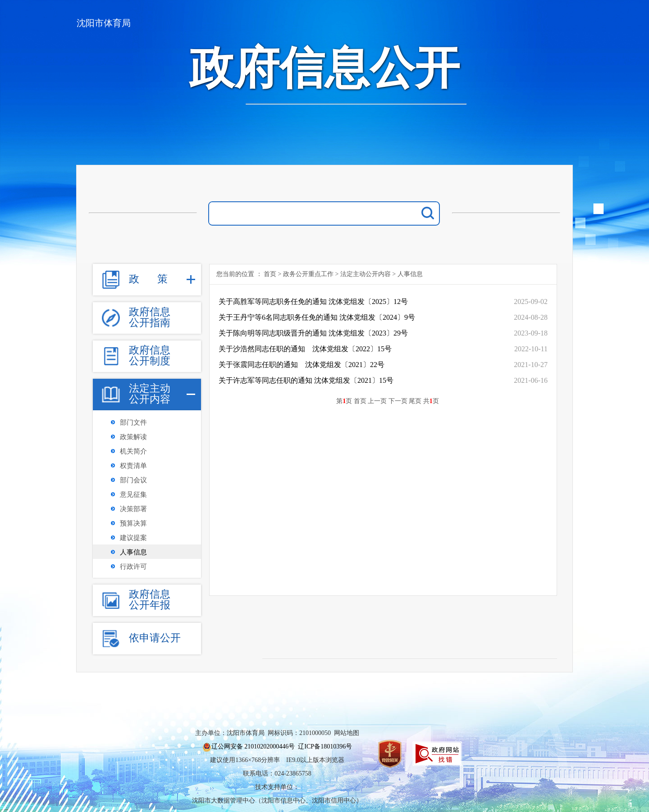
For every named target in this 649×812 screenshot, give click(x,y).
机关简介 (133, 451)
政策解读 (133, 437)
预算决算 (133, 523)
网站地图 (347, 733)
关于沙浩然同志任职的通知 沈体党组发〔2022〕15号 (305, 349)
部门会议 (133, 480)
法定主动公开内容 (366, 274)
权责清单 (133, 466)
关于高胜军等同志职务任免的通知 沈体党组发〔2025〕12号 (313, 302)
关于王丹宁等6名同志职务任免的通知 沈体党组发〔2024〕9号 (317, 317)
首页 (270, 274)
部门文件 (133, 422)
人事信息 (133, 552)
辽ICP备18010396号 (325, 746)
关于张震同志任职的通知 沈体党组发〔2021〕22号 (302, 365)
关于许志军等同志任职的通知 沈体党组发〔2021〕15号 (306, 380)
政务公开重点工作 (308, 274)
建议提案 (133, 538)
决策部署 (133, 509)
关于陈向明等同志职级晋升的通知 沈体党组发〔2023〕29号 (313, 333)
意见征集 (133, 494)
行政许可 (133, 567)
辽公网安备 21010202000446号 (253, 746)
